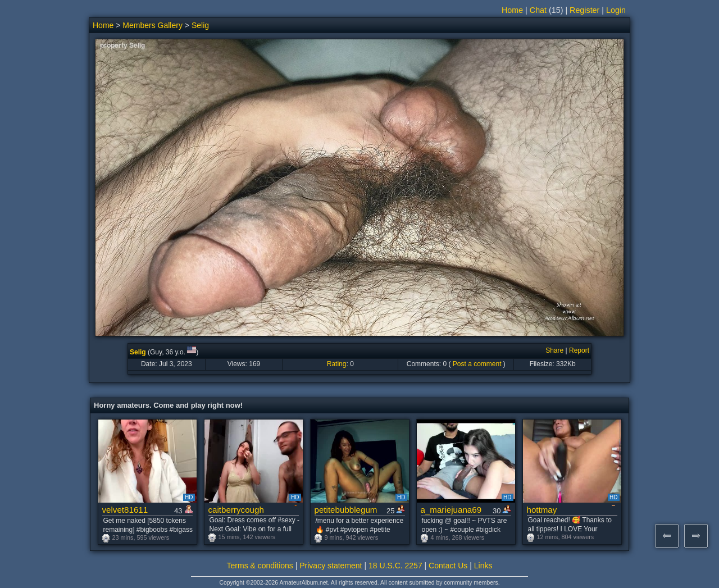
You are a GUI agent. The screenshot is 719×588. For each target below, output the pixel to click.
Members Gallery (153, 25)
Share (554, 350)
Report (579, 350)
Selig (200, 25)
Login (616, 10)
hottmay (542, 510)
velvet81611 (125, 510)
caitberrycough (236, 510)
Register (584, 10)
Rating (337, 364)
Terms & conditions (260, 566)
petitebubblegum (346, 510)
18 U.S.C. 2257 (395, 566)
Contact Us (448, 566)
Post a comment (477, 364)
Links (483, 566)
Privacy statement (331, 566)
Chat (538, 10)
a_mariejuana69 (451, 510)
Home (512, 10)
